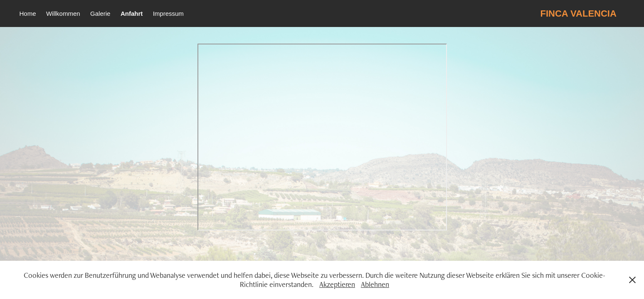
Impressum (168, 13)
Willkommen (63, 13)
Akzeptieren (337, 284)
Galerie (100, 13)
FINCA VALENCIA (579, 13)
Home (27, 13)
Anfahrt (132, 13)
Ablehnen (375, 284)
